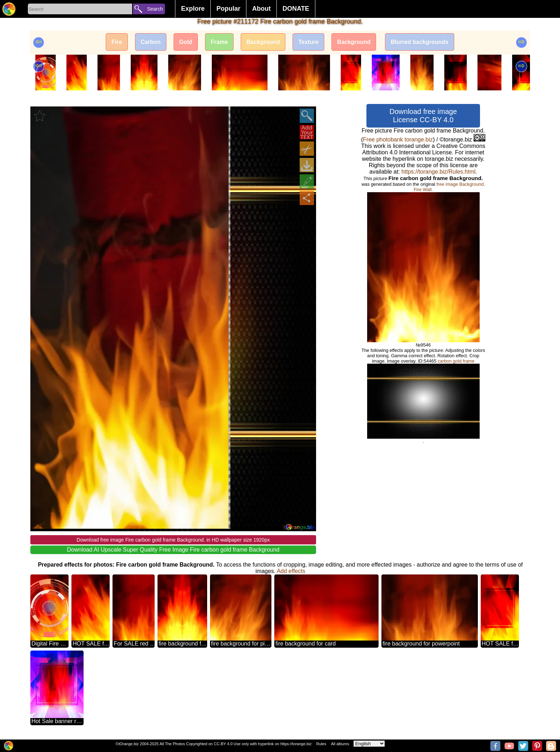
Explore (193, 9)
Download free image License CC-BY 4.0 (423, 116)
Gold (186, 42)
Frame (219, 42)
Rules (321, 744)
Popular (228, 9)
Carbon (151, 42)
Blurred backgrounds (420, 42)
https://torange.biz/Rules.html (438, 172)
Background (263, 42)
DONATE (296, 9)
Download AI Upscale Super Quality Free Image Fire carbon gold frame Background (173, 550)
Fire (117, 42)
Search (155, 9)
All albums (340, 744)
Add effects (291, 571)
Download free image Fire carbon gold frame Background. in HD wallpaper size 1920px (173, 540)
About (261, 9)
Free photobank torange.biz (398, 140)
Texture (308, 42)
